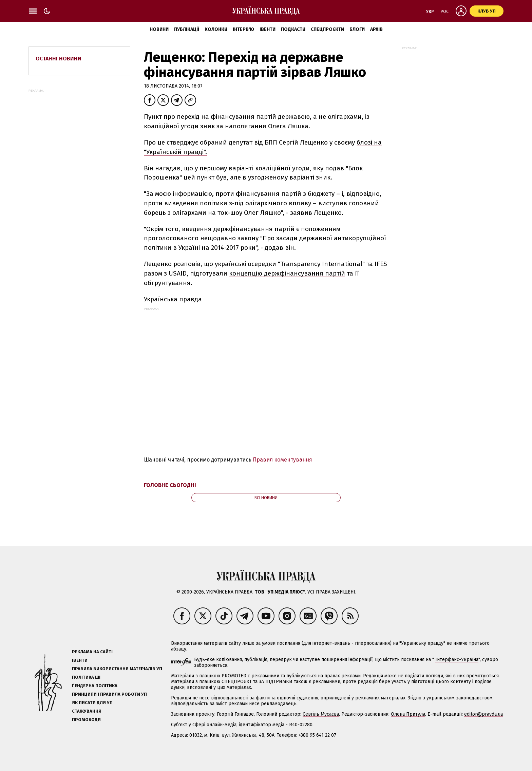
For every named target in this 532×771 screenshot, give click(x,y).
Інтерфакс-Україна (457, 660)
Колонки (216, 29)
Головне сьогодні (170, 485)
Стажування (87, 711)
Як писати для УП (92, 703)
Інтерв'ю (243, 29)
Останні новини (59, 59)
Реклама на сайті (92, 652)
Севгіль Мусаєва (321, 714)
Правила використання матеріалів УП (117, 669)
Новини (159, 29)
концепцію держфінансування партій (287, 273)
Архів (376, 29)
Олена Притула (408, 714)
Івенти (268, 29)
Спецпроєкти (327, 29)
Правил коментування (282, 460)
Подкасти (293, 29)
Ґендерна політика (95, 686)
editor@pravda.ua (483, 714)
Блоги (357, 29)
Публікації (187, 29)
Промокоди (86, 720)
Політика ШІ (86, 677)
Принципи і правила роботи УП (109, 694)
